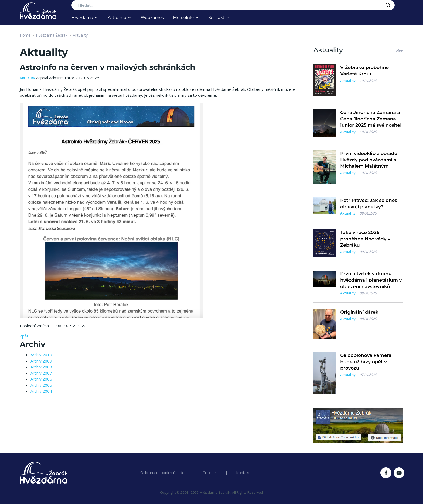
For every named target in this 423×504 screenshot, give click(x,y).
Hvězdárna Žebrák (52, 35)
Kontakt (216, 17)
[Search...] (233, 5)
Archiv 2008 (41, 367)
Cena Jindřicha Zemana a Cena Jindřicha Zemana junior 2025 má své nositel (371, 119)
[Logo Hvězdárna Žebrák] (38, 11)
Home (25, 35)
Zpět (24, 336)
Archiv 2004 (41, 391)
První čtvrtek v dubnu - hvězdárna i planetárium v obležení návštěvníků (371, 280)
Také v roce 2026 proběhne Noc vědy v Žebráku (365, 239)
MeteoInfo (184, 17)
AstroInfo (117, 17)
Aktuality (80, 35)
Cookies (210, 473)
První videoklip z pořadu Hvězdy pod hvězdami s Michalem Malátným (369, 160)
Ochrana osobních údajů (162, 473)
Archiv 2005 (41, 385)
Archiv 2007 (41, 373)
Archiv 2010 (41, 355)
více (400, 51)
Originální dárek (359, 312)
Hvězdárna (82, 17)
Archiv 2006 (41, 379)
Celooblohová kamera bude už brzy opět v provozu (366, 362)
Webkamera (153, 17)
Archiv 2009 (41, 361)
